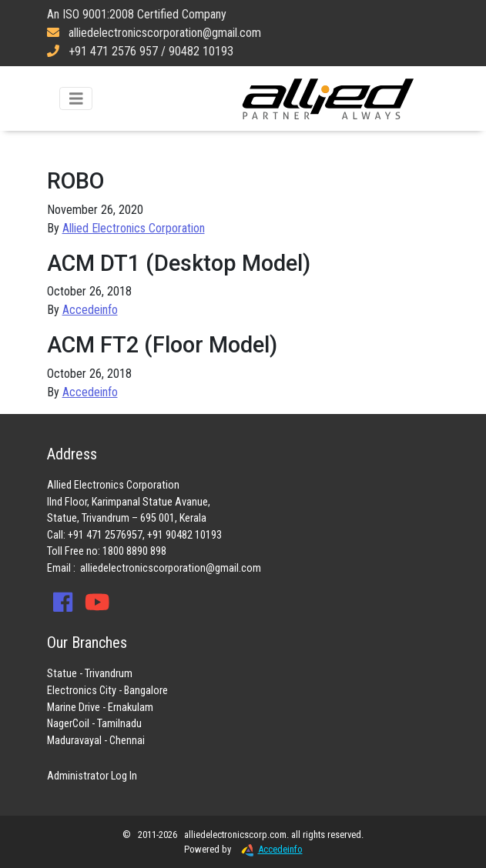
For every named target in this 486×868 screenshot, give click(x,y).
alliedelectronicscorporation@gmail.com (171, 568)
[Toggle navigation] (76, 99)
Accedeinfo (90, 310)
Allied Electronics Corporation (328, 98)
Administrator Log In (92, 776)
